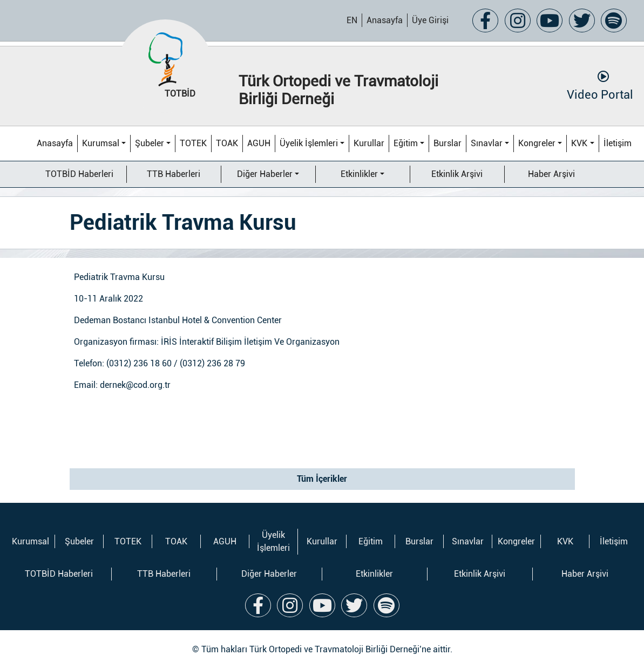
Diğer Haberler (265, 174)
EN (352, 20)
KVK (579, 143)
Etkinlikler (359, 174)
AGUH (259, 143)
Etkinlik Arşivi (457, 174)
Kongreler (537, 143)
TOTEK (193, 143)
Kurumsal (101, 143)
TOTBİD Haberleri (79, 174)
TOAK (227, 143)
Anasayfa (385, 20)
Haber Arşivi (551, 174)
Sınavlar (487, 143)
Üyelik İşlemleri (309, 143)
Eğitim (406, 143)
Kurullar (369, 143)
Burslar (448, 143)
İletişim (618, 143)
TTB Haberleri (174, 174)
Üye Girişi (430, 20)
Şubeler (150, 143)
